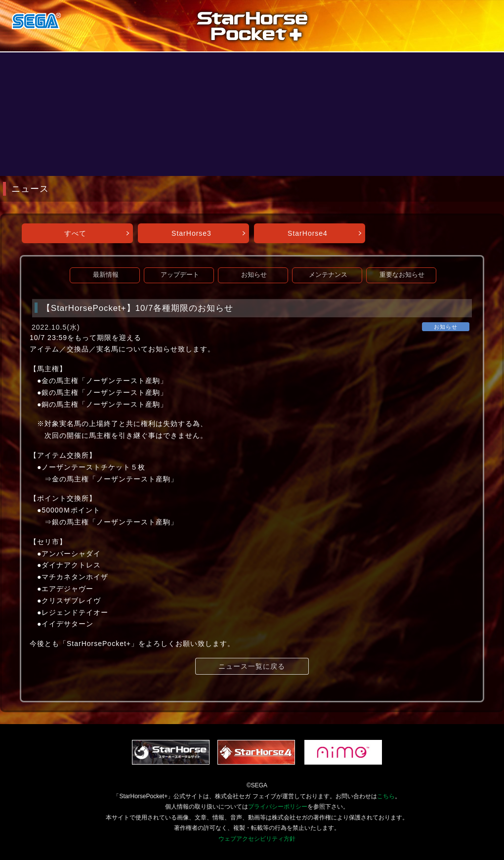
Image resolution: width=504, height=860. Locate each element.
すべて (75, 233)
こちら (386, 796)
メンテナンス (328, 275)
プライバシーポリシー (278, 807)
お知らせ (254, 275)
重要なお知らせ (402, 275)
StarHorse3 (191, 233)
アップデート (180, 275)
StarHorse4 (308, 233)
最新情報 (106, 275)
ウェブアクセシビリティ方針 (257, 839)
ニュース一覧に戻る (252, 666)
